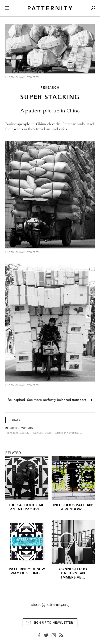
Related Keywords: (20, 428)
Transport (12, 433)
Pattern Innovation (66, 433)
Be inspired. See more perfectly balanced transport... (50, 400)
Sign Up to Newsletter (53, 623)
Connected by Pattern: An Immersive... (73, 573)
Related (13, 453)
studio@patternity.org (50, 604)
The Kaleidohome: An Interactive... (27, 507)
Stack (48, 433)
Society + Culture (31, 433)
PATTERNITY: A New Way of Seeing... (27, 571)
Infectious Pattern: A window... (73, 507)
